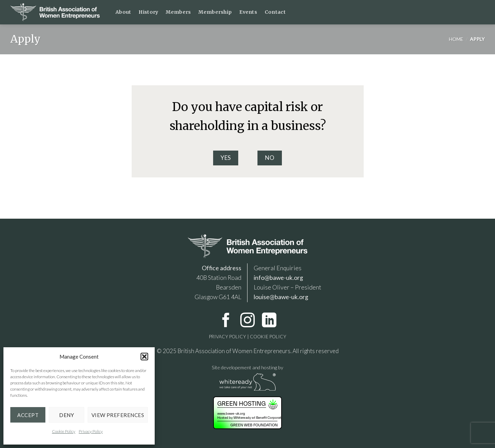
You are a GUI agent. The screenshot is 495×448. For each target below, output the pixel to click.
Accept (28, 415)
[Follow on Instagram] (247, 321)
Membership (215, 12)
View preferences (118, 415)
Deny (67, 415)
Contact (275, 12)
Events (248, 12)
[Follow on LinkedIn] (269, 321)
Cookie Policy (64, 431)
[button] (144, 357)
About (123, 12)
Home (456, 39)
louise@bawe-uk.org (281, 297)
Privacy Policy (91, 431)
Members (178, 12)
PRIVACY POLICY (228, 337)
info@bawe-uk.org (278, 278)
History (148, 12)
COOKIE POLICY (268, 337)
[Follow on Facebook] (226, 321)
